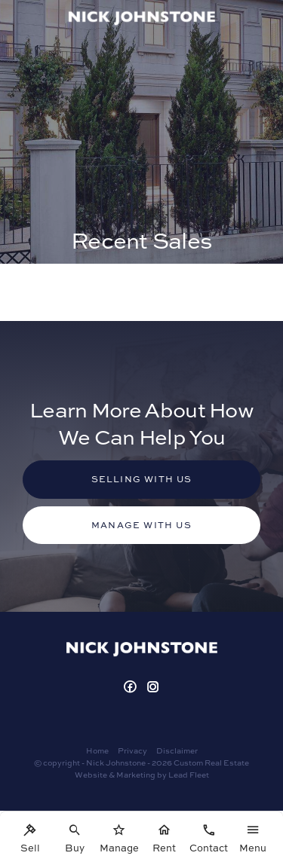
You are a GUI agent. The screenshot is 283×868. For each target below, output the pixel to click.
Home (97, 750)
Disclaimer (177, 750)
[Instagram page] (153, 688)
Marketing (136, 775)
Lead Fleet (189, 775)
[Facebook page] (132, 688)
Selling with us (142, 479)
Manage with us (141, 525)
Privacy (132, 750)
